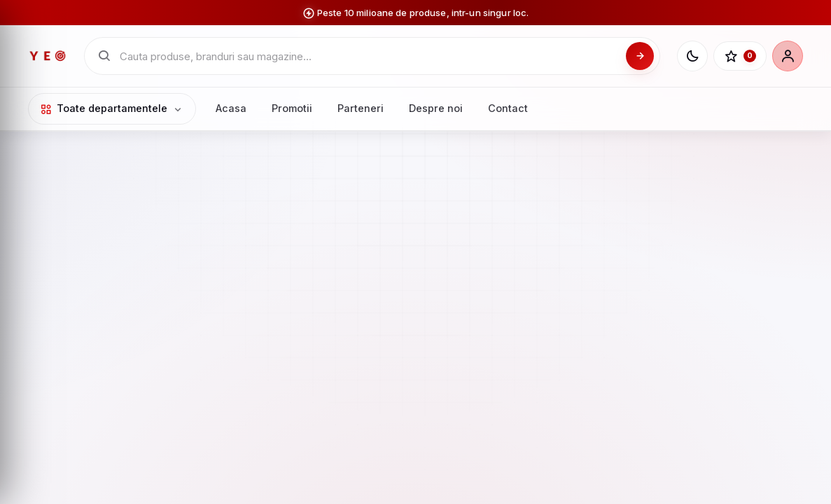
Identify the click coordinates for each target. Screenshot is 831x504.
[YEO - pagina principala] (48, 56)
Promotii (292, 108)
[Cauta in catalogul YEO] (369, 56)
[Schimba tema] (692, 56)
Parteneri (361, 108)
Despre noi (436, 108)
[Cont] (788, 56)
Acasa (231, 108)
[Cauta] (640, 56)
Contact (508, 108)
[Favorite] (740, 56)
